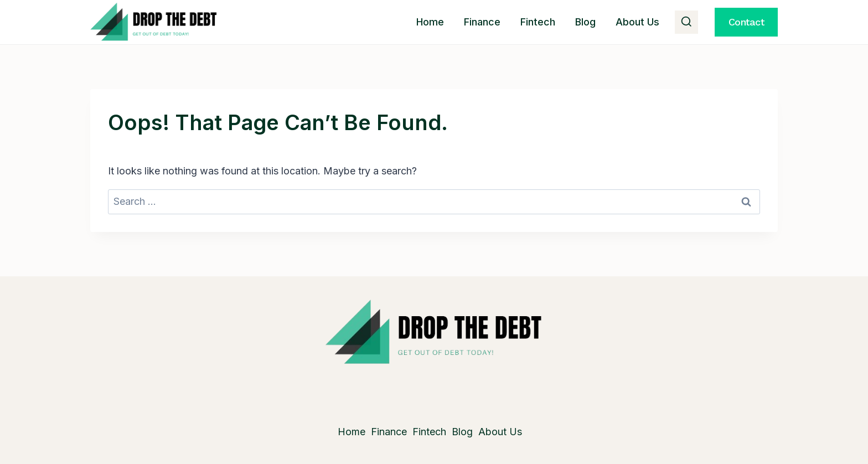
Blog (585, 22)
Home (430, 22)
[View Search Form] (686, 22)
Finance (482, 22)
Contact (746, 22)
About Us (637, 22)
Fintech (538, 22)
